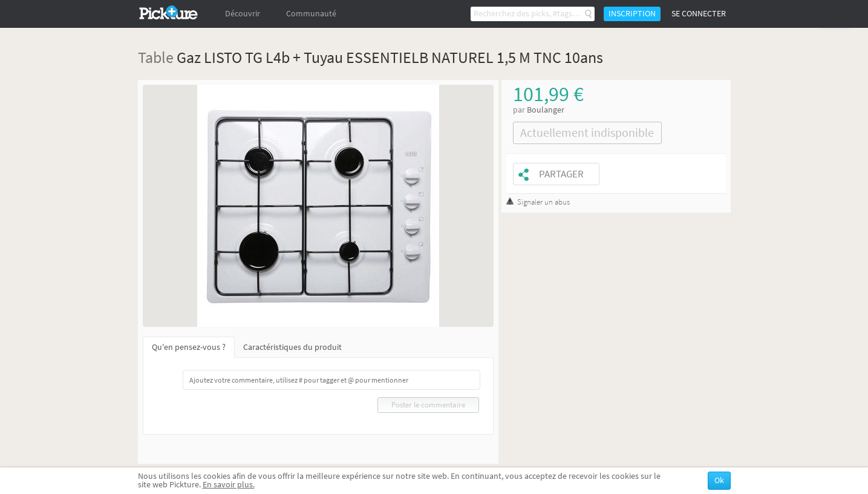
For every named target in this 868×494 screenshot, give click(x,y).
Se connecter (699, 14)
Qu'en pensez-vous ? (189, 347)
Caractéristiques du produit (292, 347)
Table (156, 57)
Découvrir (243, 14)
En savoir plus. (229, 485)
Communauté (311, 14)
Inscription (632, 14)
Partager (561, 174)
